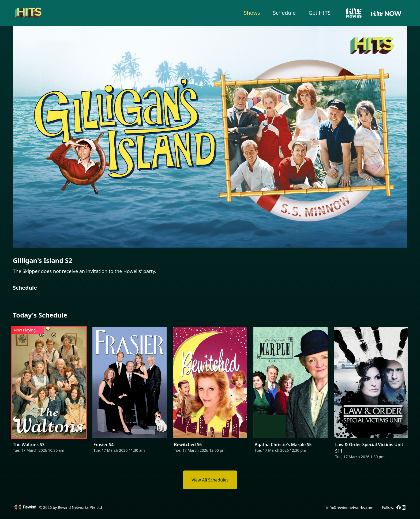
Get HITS (320, 13)
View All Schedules (210, 480)
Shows (252, 13)
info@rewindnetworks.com (350, 508)
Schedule (284, 13)
